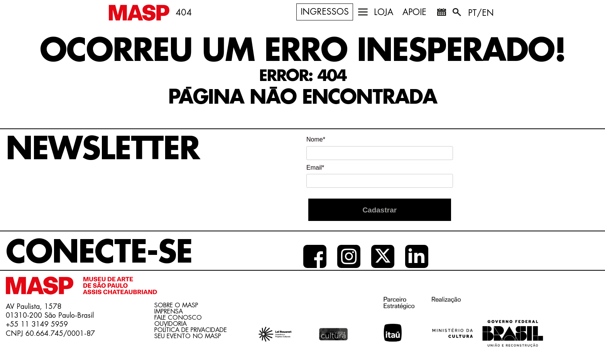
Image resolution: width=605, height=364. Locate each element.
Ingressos (325, 12)
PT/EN (481, 13)
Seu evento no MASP (188, 336)
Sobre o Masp (176, 305)
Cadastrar (379, 210)
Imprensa (169, 312)
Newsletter (103, 149)
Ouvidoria (171, 324)
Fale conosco (178, 318)
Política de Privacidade (191, 330)
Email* (315, 168)
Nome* (316, 139)
